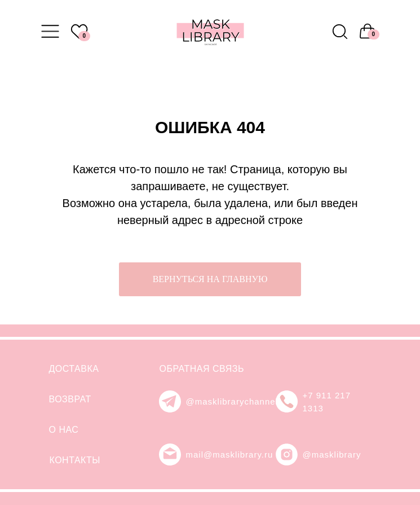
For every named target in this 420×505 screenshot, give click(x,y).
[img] (340, 32)
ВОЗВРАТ (70, 399)
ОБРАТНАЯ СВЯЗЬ (202, 369)
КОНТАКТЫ (75, 460)
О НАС (64, 430)
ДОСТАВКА (74, 369)
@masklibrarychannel (232, 401)
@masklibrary (332, 454)
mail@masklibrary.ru (230, 454)
